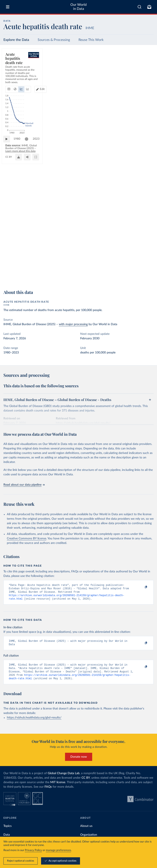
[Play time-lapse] (9, 269)
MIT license (58, 787)
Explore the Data (16, 40)
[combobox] (139, 7)
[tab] (14, 69)
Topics (7, 831)
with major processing (73, 324)
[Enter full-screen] (148, 277)
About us (86, 831)
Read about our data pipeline (24, 485)
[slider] (29, 269)
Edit (134, 69)
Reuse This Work (91, 40)
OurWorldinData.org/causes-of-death (24, 279)
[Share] (140, 277)
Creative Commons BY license (27, 539)
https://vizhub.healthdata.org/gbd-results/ (34, 723)
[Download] (131, 277)
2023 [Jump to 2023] (146, 268)
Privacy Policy (33, 850)
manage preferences (58, 850)
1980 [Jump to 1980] (19, 268)
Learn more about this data (84, 275)
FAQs (48, 792)
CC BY (49, 279)
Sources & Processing (54, 40)
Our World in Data (78, 7)
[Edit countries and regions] (132, 69)
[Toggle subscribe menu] (149, 7)
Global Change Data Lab (64, 778)
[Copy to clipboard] (141, 587)
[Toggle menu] (8, 7)
